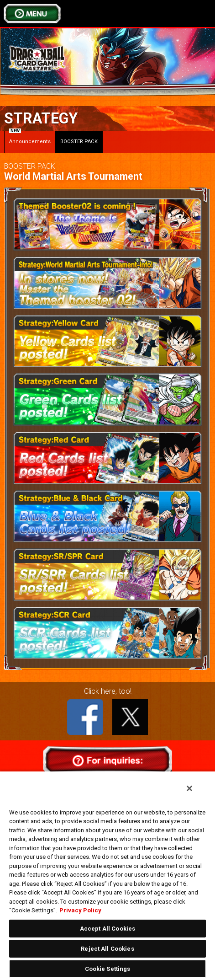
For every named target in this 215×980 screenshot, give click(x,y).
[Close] (189, 788)
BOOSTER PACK (79, 142)
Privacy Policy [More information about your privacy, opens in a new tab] (80, 910)
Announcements (30, 138)
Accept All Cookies (107, 929)
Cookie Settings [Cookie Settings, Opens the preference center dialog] (108, 969)
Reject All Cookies (107, 949)
